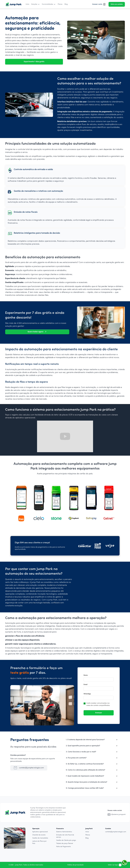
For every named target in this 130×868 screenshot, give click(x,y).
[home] (14, 4)
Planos (60, 4)
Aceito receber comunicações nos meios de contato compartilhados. (98, 704)
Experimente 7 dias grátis (34, 62)
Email (85, 685)
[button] (35, 4)
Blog (66, 4)
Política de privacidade (76, 865)
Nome (86, 675)
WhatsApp (87, 694)
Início (27, 4)
